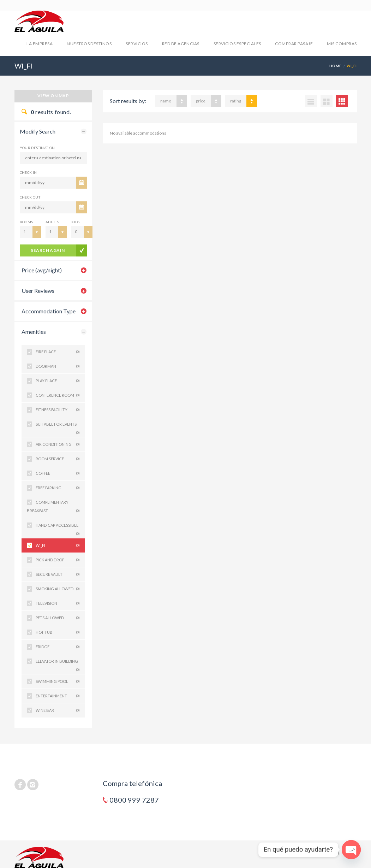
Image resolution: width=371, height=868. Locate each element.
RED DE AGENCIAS (181, 44)
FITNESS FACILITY (58, 410)
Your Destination (37, 148)
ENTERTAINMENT (58, 696)
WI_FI (58, 545)
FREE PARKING (58, 488)
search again (48, 250)
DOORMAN (58, 366)
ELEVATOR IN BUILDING (58, 664)
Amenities (34, 332)
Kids (76, 222)
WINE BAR (58, 710)
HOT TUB (58, 632)
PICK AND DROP (58, 560)
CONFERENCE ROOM (58, 395)
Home (336, 66)
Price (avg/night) (42, 270)
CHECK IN (28, 172)
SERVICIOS (137, 44)
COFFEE (58, 473)
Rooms (26, 222)
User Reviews (38, 291)
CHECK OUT (30, 197)
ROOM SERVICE (58, 459)
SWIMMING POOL (58, 681)
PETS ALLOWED (58, 618)
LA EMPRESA (40, 44)
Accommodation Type (49, 311)
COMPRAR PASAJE (294, 44)
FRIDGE (58, 647)
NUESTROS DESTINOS (89, 44)
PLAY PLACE (58, 381)
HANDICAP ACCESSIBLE (58, 528)
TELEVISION (58, 603)
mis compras (342, 44)
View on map (53, 96)
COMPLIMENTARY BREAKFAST (53, 507)
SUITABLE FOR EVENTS (58, 427)
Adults (52, 222)
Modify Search (38, 131)
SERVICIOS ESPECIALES (237, 44)
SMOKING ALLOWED (58, 589)
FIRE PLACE (58, 352)
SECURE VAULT (58, 574)
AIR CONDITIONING (58, 444)
